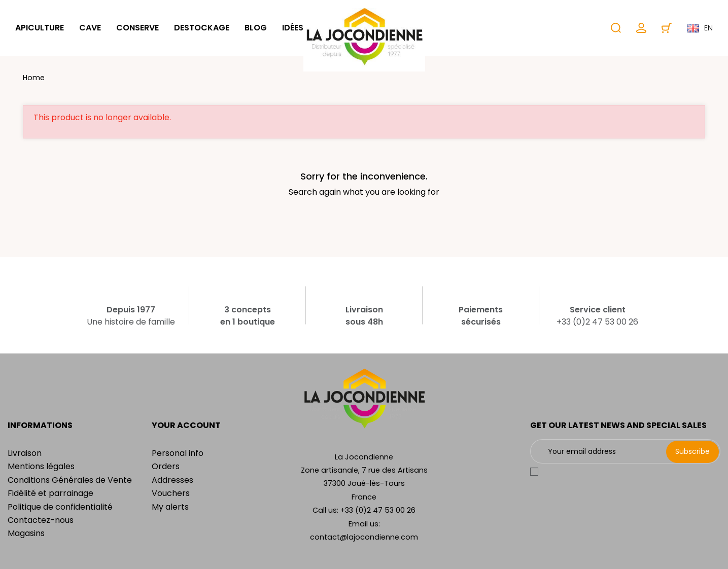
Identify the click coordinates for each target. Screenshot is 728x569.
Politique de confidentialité (60, 507)
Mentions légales (41, 466)
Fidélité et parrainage (50, 493)
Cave (90, 28)
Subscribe (692, 451)
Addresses (172, 480)
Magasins (26, 533)
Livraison (25, 453)
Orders (166, 466)
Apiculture (40, 28)
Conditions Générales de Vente (70, 480)
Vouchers (171, 493)
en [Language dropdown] (700, 28)
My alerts (170, 507)
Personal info (178, 453)
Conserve (137, 28)
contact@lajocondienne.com (364, 537)
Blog (256, 28)
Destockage (202, 28)
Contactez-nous (41, 520)
